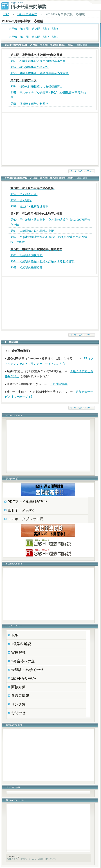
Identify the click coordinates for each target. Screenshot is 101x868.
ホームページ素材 (36, 859)
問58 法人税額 (21, 200)
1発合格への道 (23, 661)
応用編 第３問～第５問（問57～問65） (35, 37)
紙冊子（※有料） (22, 510)
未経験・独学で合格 (27, 670)
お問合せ (18, 713)
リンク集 (18, 704)
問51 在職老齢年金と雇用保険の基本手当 (38, 61)
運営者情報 (20, 696)
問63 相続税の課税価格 (27, 255)
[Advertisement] (50, 139)
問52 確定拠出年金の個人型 (30, 67)
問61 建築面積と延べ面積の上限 (33, 231)
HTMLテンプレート (52, 859)
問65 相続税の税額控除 (27, 268)
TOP (6, 14)
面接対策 (18, 687)
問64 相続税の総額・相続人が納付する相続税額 (43, 261)
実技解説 (18, 652)
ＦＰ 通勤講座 (59, 384)
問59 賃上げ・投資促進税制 (30, 206)
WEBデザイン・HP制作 (17, 859)
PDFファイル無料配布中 (27, 502)
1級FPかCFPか (23, 678)
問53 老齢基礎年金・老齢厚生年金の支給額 (40, 73)
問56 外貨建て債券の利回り (30, 104)
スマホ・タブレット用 (26, 519)
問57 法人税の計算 (24, 194)
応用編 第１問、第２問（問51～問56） (35, 29)
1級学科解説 (21, 644)
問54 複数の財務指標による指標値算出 (37, 86)
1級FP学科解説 (27, 14)
